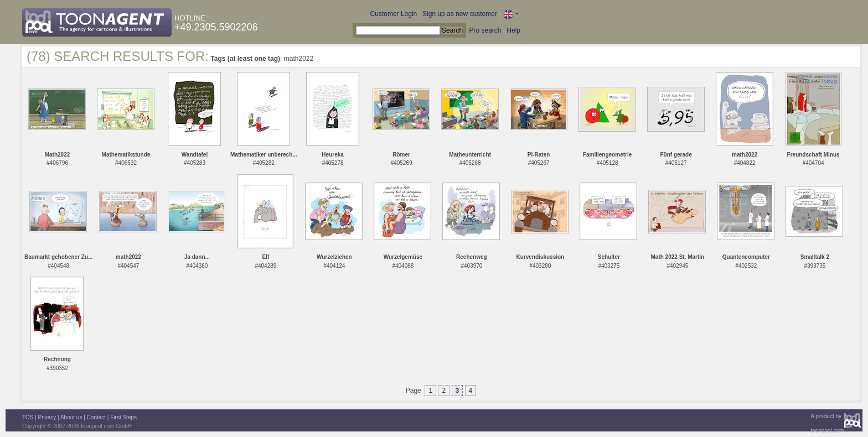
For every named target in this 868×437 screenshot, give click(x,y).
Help (513, 30)
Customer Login (394, 14)
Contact (96, 417)
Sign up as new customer (460, 14)
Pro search (485, 30)
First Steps (123, 417)
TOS (28, 417)
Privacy (47, 417)
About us (71, 417)
